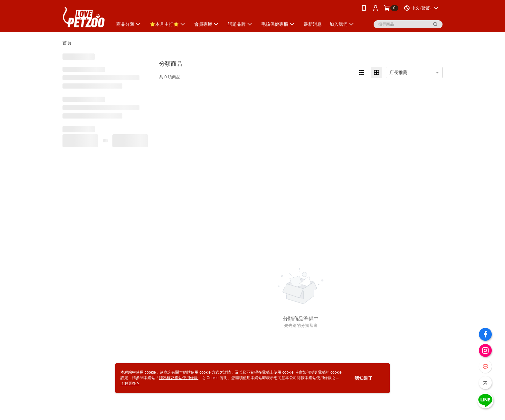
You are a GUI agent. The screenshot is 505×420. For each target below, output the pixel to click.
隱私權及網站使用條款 (178, 378)
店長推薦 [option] (398, 72)
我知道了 (364, 378)
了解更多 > (130, 383)
